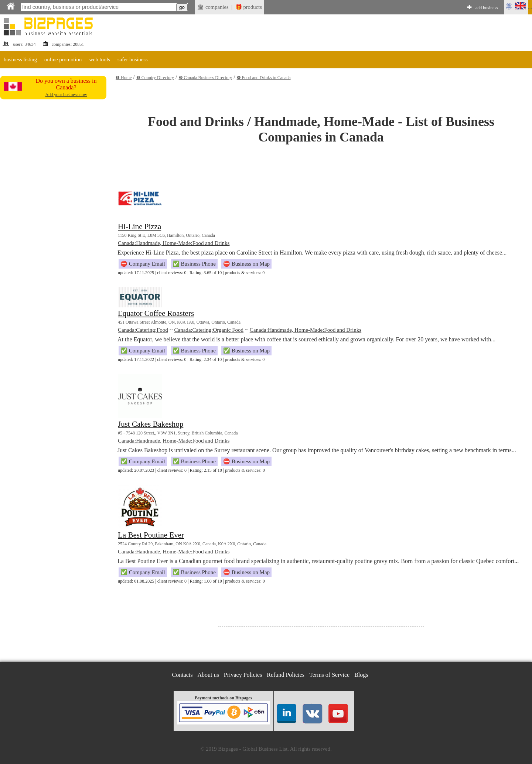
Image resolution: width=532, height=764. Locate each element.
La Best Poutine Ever (151, 535)
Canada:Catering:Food (143, 330)
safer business (133, 59)
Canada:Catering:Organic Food (209, 330)
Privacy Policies (243, 675)
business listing (20, 59)
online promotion (63, 59)
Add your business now (66, 95)
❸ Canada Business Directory (206, 78)
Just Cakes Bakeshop (151, 424)
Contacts (183, 675)
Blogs (361, 675)
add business (487, 8)
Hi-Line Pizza (139, 226)
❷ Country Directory (155, 78)
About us (208, 675)
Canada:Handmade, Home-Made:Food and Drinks (174, 243)
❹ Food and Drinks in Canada (264, 78)
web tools (100, 59)
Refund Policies (286, 675)
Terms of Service (329, 675)
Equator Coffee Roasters (156, 313)
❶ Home (124, 78)
